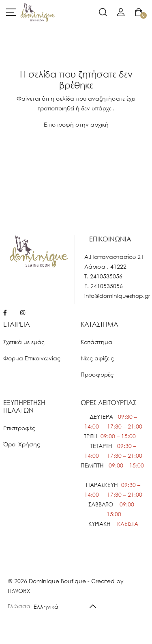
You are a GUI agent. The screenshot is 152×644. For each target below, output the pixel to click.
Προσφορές (97, 374)
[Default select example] (68, 606)
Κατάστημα (96, 342)
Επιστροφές (19, 428)
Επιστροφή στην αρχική (76, 124)
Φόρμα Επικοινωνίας (32, 358)
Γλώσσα (19, 606)
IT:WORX (19, 591)
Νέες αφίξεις (97, 358)
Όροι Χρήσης (22, 444)
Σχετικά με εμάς (24, 342)
